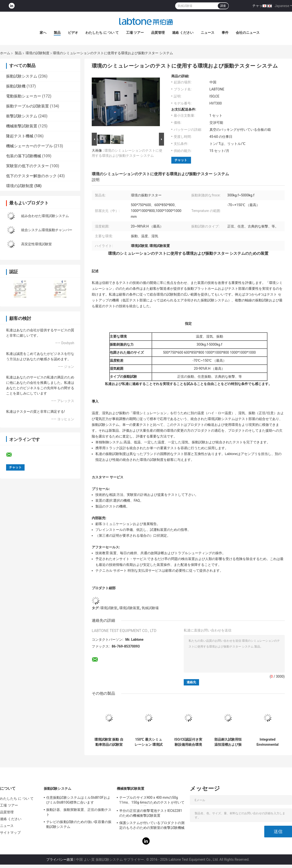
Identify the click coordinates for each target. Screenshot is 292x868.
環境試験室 (109, 608)
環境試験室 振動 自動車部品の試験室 (109, 742)
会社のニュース (248, 33)
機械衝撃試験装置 (22, 126)
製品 (57, 33)
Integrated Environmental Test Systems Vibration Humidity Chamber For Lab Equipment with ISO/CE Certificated (268, 742)
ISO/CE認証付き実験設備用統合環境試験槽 (188, 742)
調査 (223, 6)
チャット (259, 6)
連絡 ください (183, 33)
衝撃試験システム (22, 116)
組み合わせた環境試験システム (45, 216)
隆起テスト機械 (20, 136)
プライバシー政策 (60, 859)
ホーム (5, 53)
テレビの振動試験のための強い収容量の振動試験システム (79, 824)
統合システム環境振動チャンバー (47, 230)
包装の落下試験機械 (24, 156)
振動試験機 (16, 86)
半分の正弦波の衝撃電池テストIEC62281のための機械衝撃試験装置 (151, 813)
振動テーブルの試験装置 (27, 106)
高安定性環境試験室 (36, 244)
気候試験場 (150, 608)
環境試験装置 (129, 608)
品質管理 (158, 33)
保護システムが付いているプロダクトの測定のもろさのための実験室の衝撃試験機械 (152, 825)
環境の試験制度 (37, 53)
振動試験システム (22, 76)
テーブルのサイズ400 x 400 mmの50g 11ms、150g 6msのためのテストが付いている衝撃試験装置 (152, 801)
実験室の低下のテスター (27, 166)
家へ (43, 33)
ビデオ (73, 33)
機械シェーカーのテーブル (29, 146)
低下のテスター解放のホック (31, 176)
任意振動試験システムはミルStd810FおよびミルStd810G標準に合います (78, 800)
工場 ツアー (135, 33)
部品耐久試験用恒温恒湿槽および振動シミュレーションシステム (228, 742)
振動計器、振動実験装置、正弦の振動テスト (79, 812)
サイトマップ (10, 833)
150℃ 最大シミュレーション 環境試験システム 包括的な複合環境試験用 (149, 742)
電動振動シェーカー (24, 96)
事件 (225, 33)
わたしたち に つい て (102, 33)
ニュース (208, 33)
